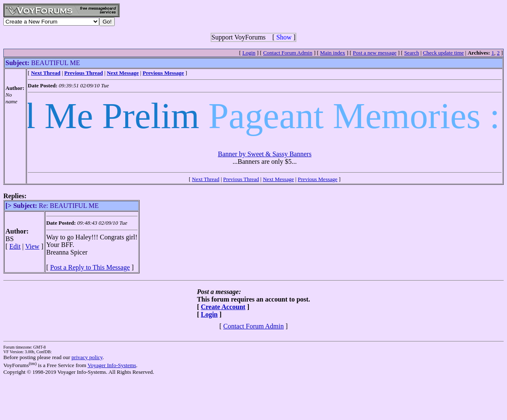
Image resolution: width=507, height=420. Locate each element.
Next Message (278, 179)
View (32, 246)
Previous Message (317, 179)
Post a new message (375, 53)
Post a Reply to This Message (90, 267)
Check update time (443, 53)
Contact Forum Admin (288, 53)
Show (284, 37)
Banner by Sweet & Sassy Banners (265, 154)
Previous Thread (241, 179)
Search (411, 53)
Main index (333, 53)
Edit (15, 246)
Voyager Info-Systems (112, 365)
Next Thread (206, 179)
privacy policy (87, 357)
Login (249, 53)
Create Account (223, 307)
